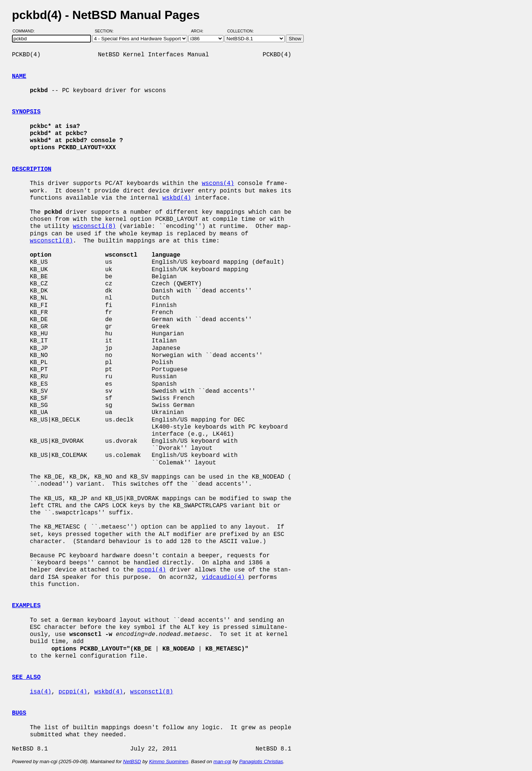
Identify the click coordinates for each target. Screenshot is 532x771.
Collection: (240, 31)
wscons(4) (218, 184)
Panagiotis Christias (261, 761)
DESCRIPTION (32, 169)
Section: (106, 31)
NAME (19, 76)
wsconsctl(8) (94, 226)
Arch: (201, 31)
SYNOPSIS (26, 112)
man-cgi (222, 761)
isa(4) (41, 692)
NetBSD (132, 761)
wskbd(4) (177, 198)
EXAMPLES (26, 606)
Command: (26, 31)
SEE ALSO (26, 677)
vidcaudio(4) (223, 577)
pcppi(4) (152, 570)
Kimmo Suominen (168, 761)
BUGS (19, 713)
